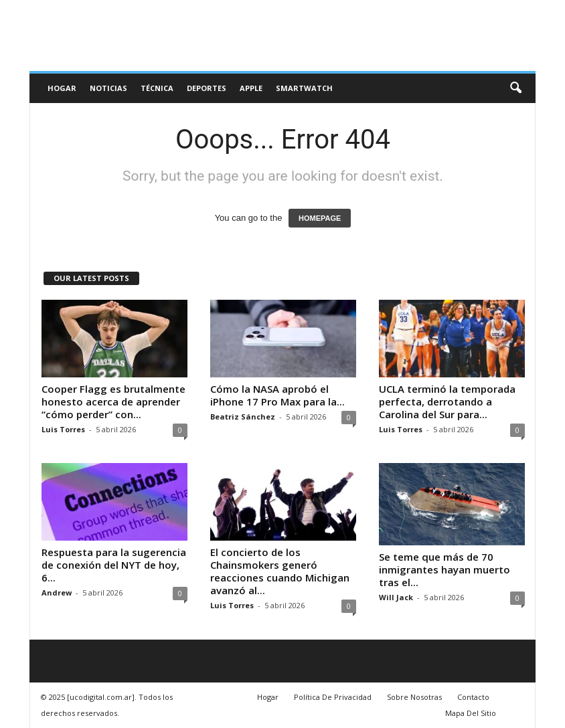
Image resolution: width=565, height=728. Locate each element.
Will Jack (396, 597)
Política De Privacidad (333, 697)
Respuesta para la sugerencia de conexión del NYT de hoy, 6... (114, 565)
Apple (251, 88)
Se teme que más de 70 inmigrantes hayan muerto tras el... (445, 569)
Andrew (57, 593)
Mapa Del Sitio (471, 713)
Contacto (473, 697)
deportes (207, 88)
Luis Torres (63, 429)
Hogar (62, 88)
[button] (515, 88)
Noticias (108, 88)
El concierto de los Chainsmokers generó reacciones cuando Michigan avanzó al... (280, 571)
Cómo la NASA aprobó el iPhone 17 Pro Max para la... (277, 395)
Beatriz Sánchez (243, 417)
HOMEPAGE (320, 218)
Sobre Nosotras (414, 697)
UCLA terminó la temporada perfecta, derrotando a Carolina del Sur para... (447, 401)
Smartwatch (304, 88)
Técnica (157, 88)
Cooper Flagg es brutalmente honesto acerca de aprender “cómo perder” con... (113, 401)
